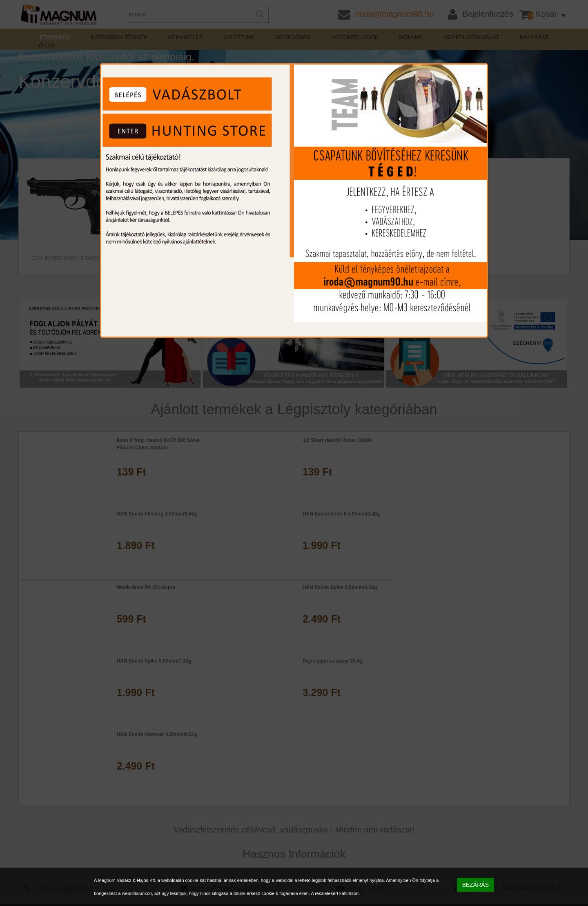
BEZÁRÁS (476, 885)
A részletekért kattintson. (335, 893)
